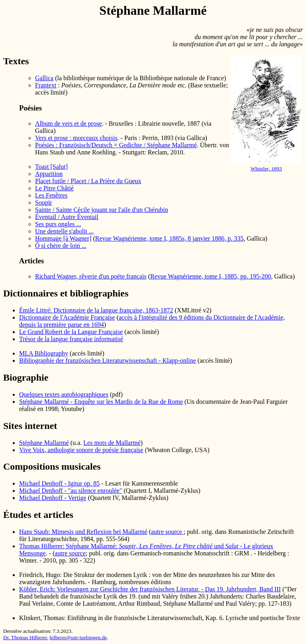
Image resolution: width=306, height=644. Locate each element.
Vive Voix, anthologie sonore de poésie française (81, 450)
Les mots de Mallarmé (112, 443)
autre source (167, 532)
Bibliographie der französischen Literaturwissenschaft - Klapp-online (108, 361)
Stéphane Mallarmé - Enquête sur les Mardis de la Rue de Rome (101, 402)
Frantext (46, 85)
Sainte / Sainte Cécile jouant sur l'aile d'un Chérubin (102, 210)
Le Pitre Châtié (54, 188)
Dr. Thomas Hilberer (25, 637)
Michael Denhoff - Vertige (53, 498)
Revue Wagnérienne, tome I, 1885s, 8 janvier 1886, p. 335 (170, 238)
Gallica (44, 78)
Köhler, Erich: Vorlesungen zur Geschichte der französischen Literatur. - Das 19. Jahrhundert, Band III (150, 589)
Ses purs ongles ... (58, 224)
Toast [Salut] (51, 167)
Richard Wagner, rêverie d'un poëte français (91, 276)
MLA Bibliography (44, 353)
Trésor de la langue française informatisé (71, 339)
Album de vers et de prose (69, 123)
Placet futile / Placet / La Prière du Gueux (88, 181)
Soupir (44, 202)
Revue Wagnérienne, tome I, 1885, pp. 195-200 (211, 276)
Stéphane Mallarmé (44, 443)
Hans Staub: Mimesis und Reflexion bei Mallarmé (83, 532)
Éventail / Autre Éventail (67, 217)
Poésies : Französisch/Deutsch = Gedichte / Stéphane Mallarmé (116, 145)
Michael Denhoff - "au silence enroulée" (71, 491)
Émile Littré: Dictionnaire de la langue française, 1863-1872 (96, 310)
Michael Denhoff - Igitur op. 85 (59, 483)
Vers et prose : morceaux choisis (76, 138)
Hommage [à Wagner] (63, 238)
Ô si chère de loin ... (61, 246)
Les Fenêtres (51, 195)
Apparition (49, 174)
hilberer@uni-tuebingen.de (78, 637)
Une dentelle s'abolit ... (64, 231)
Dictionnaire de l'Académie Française (67, 317)
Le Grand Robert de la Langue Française (71, 332)
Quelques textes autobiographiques (64, 394)
